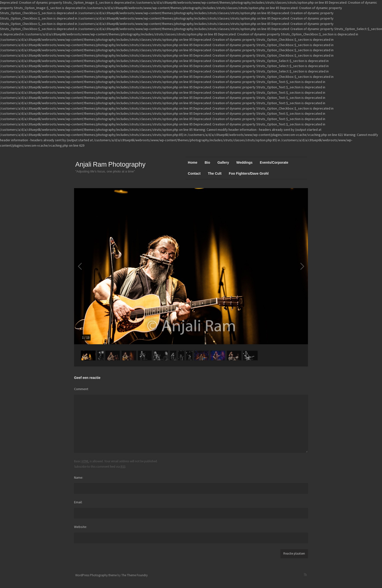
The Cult (215, 173)
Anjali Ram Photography (110, 164)
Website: (81, 527)
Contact (194, 173)
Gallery (223, 162)
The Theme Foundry (134, 575)
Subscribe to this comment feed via (100, 466)
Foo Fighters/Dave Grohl (249, 173)
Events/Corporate (274, 162)
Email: (78, 502)
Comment (81, 389)
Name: (79, 477)
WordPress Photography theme (96, 575)
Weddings (244, 162)
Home (193, 162)
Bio (207, 162)
